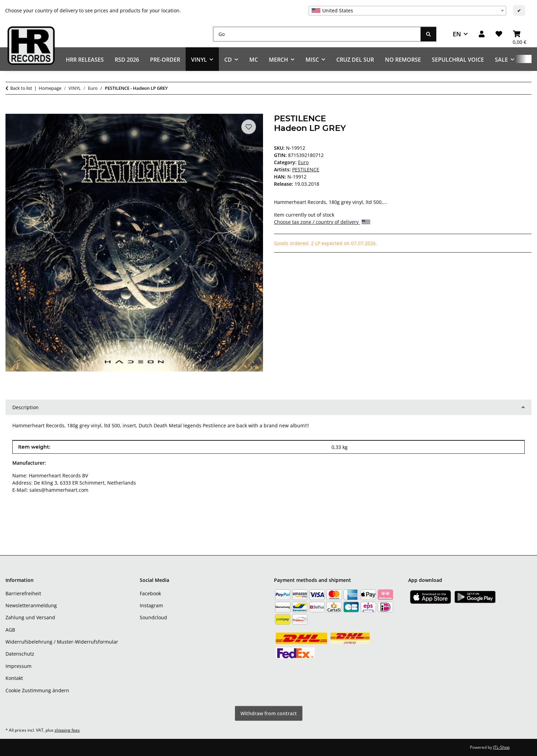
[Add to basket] (11, 110)
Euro (303, 162)
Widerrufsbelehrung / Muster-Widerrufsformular (62, 642)
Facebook (150, 593)
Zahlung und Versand (30, 617)
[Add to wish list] (249, 127)
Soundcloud (153, 617)
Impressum (18, 666)
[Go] (317, 34)
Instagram (151, 605)
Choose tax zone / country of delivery (322, 222)
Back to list (21, 88)
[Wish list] (499, 34)
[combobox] (407, 11)
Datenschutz (20, 654)
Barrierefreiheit (23, 593)
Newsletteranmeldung (31, 605)
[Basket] (520, 34)
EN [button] (457, 34)
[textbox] (407, 11)
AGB (10, 630)
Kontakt (14, 678)
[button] (482, 34)
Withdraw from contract (269, 713)
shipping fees (67, 730)
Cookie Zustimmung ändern (37, 690)
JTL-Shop (501, 747)
